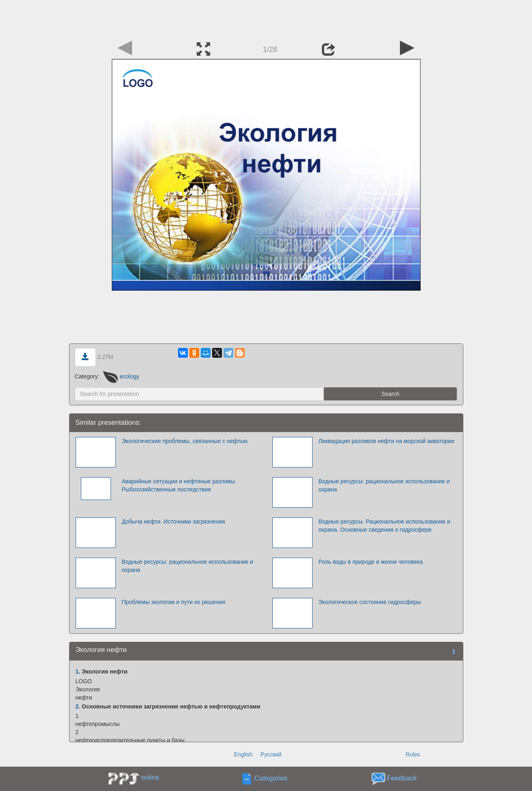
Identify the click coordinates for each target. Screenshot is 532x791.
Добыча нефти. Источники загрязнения (173, 522)
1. (78, 671)
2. (78, 706)
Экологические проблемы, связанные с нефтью (185, 441)
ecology (121, 376)
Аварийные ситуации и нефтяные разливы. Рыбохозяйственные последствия (179, 485)
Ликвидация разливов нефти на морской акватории (386, 441)
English (243, 754)
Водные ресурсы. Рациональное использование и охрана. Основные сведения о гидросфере (384, 526)
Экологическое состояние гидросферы (369, 602)
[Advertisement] (266, 18)
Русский (271, 754)
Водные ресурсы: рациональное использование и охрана (384, 485)
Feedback (402, 779)
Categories (271, 779)
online (150, 777)
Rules (413, 754)
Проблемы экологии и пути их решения (173, 602)
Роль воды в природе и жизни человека (370, 562)
